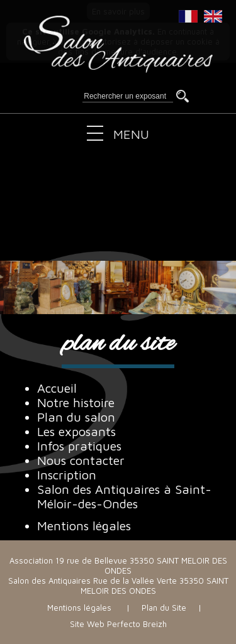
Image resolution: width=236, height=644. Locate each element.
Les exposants (76, 431)
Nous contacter (81, 460)
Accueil (57, 388)
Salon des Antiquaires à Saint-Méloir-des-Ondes (124, 496)
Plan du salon (76, 417)
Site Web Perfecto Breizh (118, 624)
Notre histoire (76, 402)
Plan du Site (164, 608)
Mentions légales (84, 526)
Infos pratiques (79, 446)
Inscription (67, 475)
